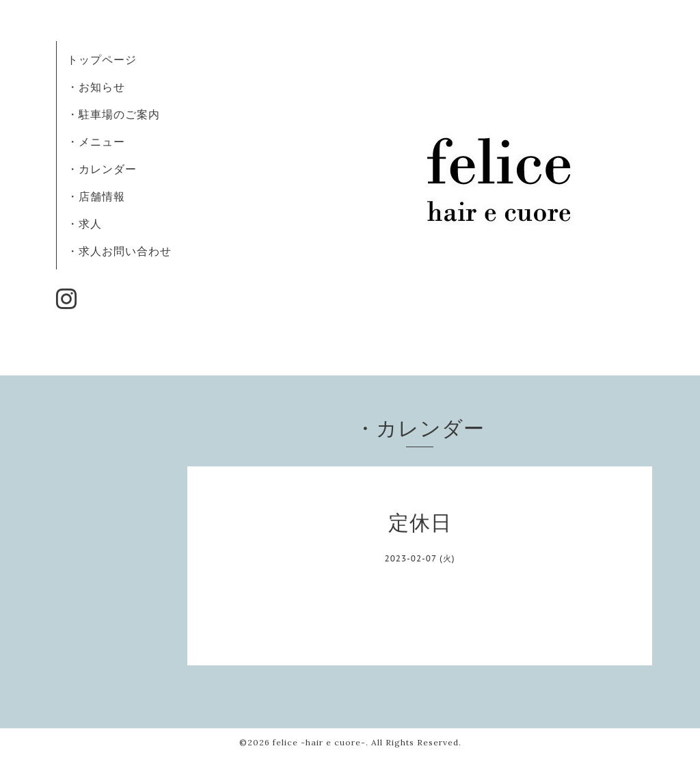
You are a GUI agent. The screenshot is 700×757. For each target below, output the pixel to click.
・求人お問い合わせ (119, 251)
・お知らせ (96, 87)
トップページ (102, 59)
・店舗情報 (96, 196)
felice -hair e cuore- (319, 742)
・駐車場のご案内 (113, 114)
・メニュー (96, 142)
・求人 (84, 224)
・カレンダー (102, 169)
